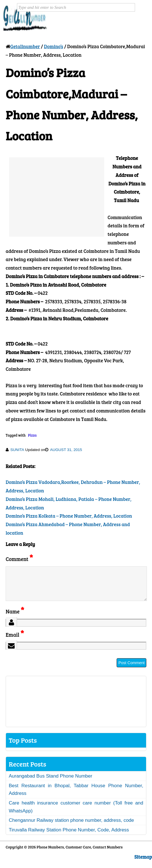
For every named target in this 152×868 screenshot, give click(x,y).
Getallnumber (25, 46)
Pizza (32, 435)
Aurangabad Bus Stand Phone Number (51, 783)
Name (15, 618)
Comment (19, 559)
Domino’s (53, 46)
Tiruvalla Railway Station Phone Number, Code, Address (69, 837)
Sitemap (143, 864)
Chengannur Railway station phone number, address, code (71, 827)
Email (15, 641)
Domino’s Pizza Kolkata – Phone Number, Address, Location (69, 516)
